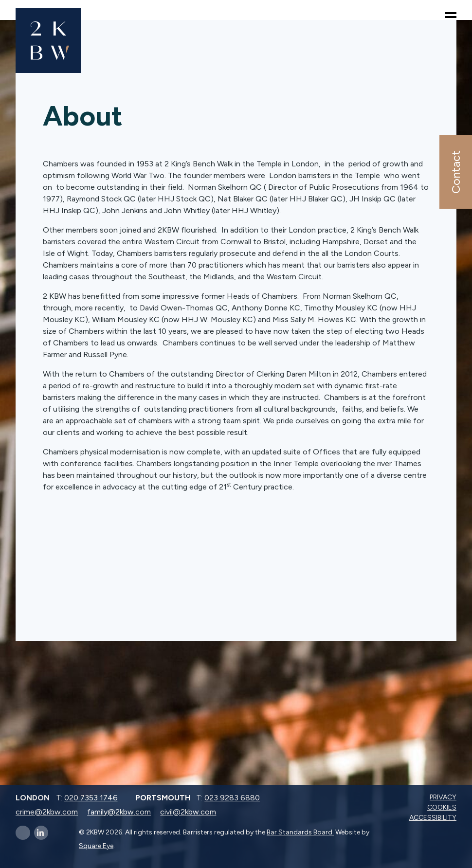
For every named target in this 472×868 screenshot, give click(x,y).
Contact (455, 172)
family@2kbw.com (119, 812)
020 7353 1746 (91, 798)
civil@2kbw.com (188, 812)
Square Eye (96, 846)
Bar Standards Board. (300, 832)
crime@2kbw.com (47, 812)
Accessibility (434, 818)
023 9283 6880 (232, 798)
